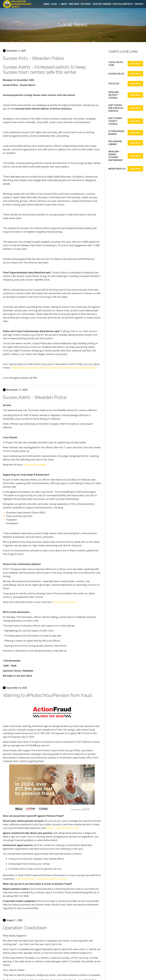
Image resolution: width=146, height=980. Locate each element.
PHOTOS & (123, 4)
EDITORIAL (86, 4)
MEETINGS (74, 4)
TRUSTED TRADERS (102, 4)
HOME (46, 4)
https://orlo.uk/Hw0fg (35, 465)
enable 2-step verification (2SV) (62, 828)
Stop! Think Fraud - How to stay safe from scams (41, 879)
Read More (135, 64)
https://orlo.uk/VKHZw (64, 602)
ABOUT (64, 4)
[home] (17, 4)
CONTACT (139, 4)
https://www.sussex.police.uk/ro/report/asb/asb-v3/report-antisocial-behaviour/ (54, 368)
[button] (55, 4)
